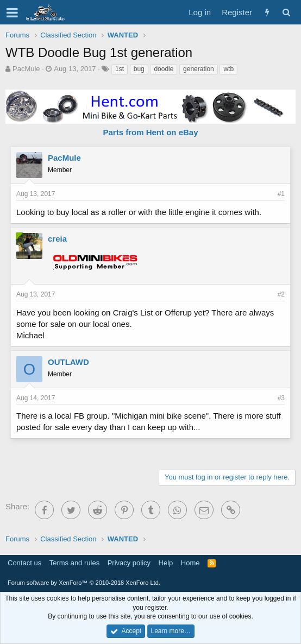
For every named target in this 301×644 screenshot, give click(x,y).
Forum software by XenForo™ (84, 583)
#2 (281, 294)
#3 (281, 398)
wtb (228, 69)
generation (199, 69)
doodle (164, 69)
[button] (12, 12)
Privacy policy (129, 563)
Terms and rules (74, 563)
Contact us (24, 563)
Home (190, 563)
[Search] (286, 12)
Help (166, 563)
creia (57, 239)
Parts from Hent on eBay (150, 132)
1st (120, 69)
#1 (281, 194)
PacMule (26, 69)
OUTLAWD (68, 362)
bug (139, 69)
